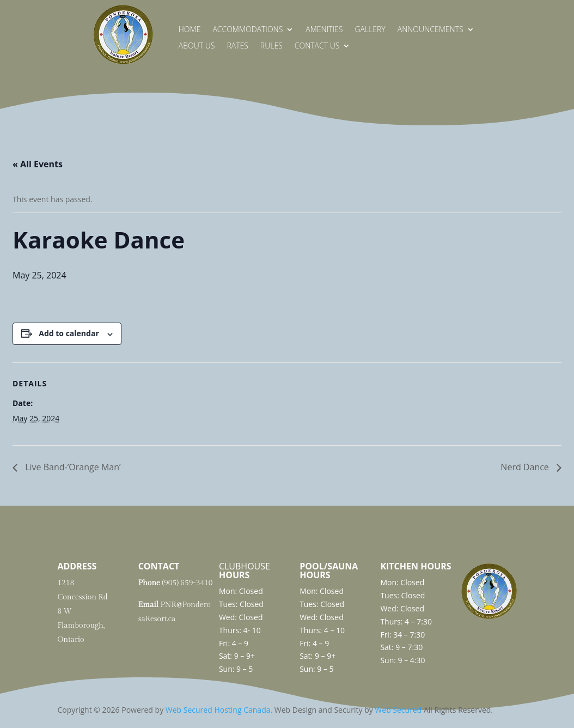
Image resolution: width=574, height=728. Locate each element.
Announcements (430, 30)
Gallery (370, 30)
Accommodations (248, 30)
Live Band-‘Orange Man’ (72, 467)
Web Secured (398, 710)
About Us (197, 46)
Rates (237, 46)
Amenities (324, 30)
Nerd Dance (526, 467)
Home (190, 30)
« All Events (38, 164)
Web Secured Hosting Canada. (219, 710)
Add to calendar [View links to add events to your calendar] (69, 333)
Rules (271, 46)
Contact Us (317, 46)
